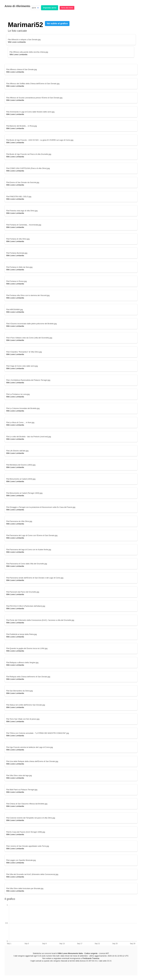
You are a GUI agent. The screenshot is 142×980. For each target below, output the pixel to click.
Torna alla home (67, 8)
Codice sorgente (91, 953)
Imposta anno (50, 8)
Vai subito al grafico (57, 23)
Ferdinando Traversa (91, 958)
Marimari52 (25, 25)
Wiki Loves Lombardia (17, 42)
